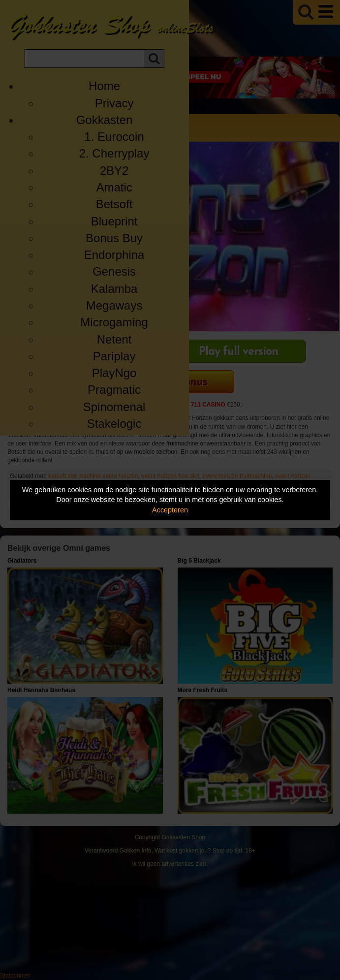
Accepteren (170, 510)
